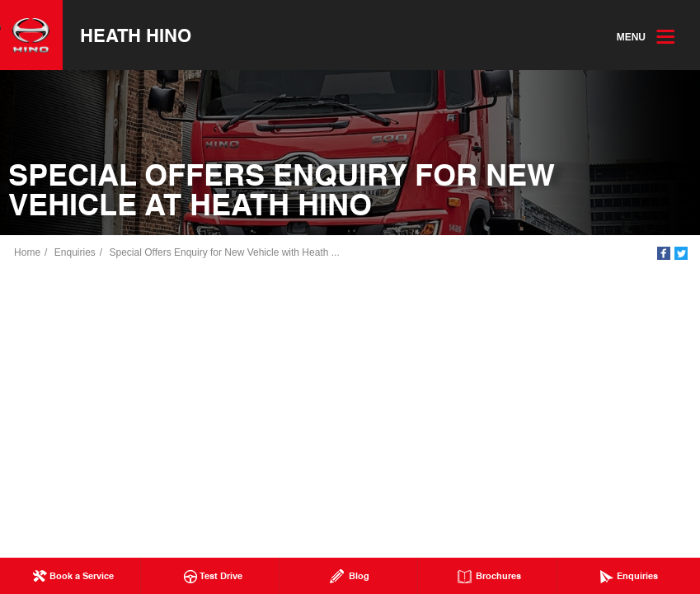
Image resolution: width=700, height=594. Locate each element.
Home (28, 253)
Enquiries (76, 253)
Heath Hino (136, 35)
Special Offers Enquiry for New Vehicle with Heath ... (225, 253)
